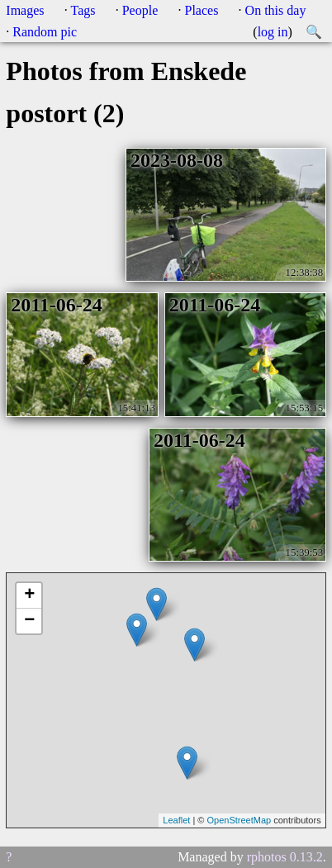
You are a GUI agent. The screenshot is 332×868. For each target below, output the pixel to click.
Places (202, 10)
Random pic (45, 32)
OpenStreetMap (239, 820)
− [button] (29, 621)
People (140, 10)
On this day (276, 10)
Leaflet (176, 820)
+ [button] (29, 595)
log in (273, 32)
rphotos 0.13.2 (285, 857)
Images (25, 10)
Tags (83, 10)
